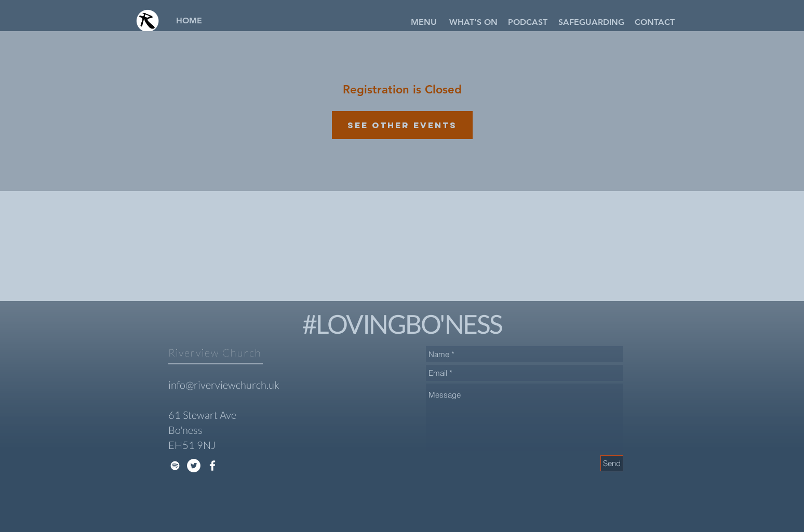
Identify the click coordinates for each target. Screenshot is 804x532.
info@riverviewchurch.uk (224, 385)
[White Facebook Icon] (212, 466)
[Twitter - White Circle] (194, 466)
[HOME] (189, 21)
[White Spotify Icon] (175, 466)
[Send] (612, 463)
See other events (402, 125)
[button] (424, 22)
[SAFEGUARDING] (591, 22)
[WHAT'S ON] (473, 22)
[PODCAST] (528, 22)
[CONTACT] (654, 22)
